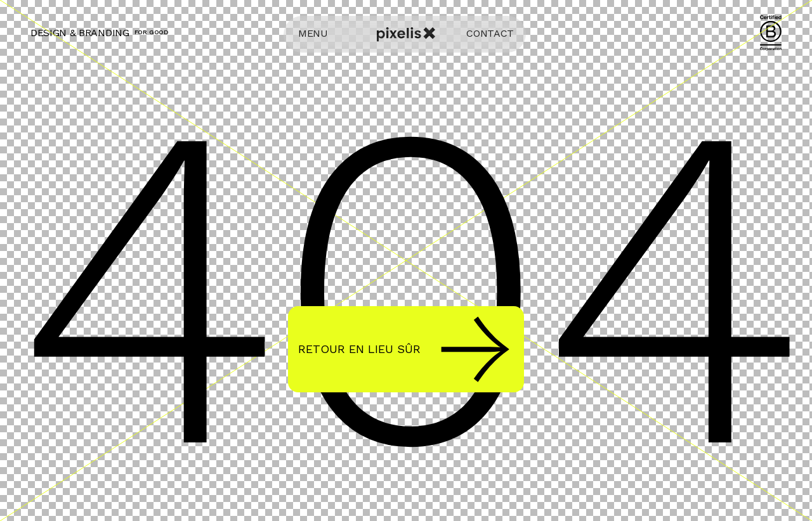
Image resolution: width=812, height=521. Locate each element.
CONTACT (490, 33)
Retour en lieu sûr (404, 349)
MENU (313, 33)
